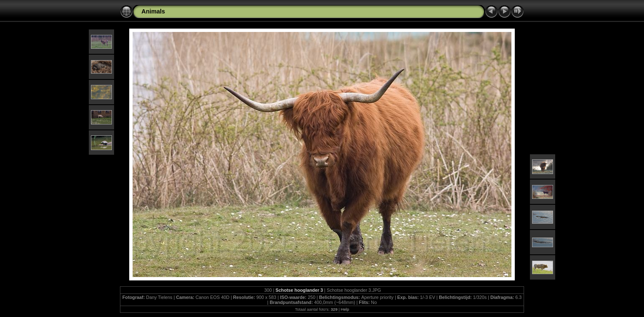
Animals (153, 11)
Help (345, 309)
